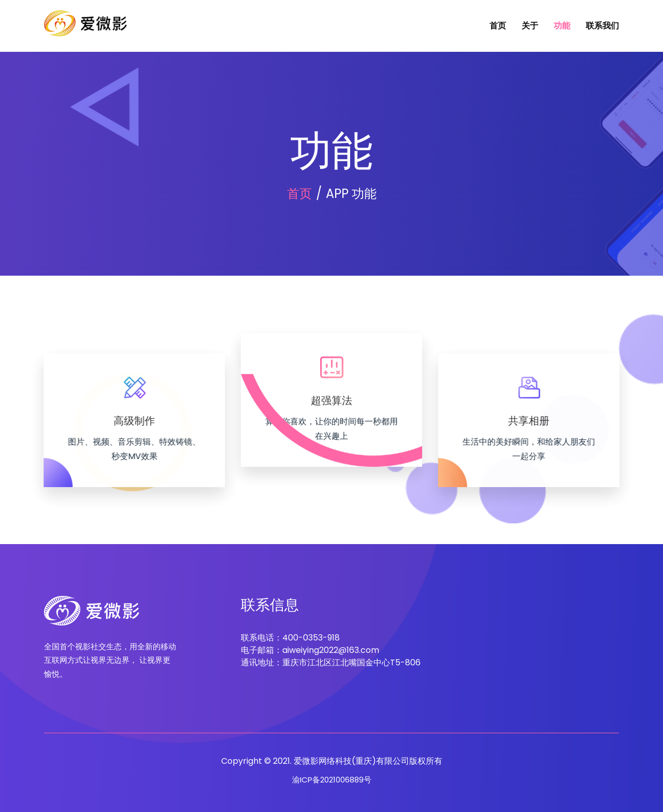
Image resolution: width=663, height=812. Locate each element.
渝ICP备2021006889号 (332, 780)
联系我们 (602, 26)
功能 (562, 26)
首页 (498, 26)
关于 (530, 26)
